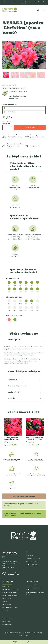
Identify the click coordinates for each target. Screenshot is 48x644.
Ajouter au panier (30, 128)
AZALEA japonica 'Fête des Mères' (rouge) (13, 439)
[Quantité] (6, 128)
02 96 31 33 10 (13, 574)
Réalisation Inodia (24, 635)
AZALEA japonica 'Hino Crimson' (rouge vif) (34, 439)
